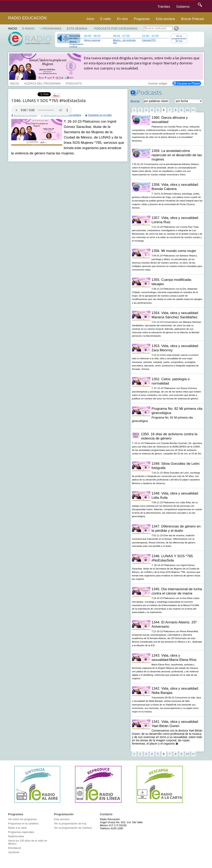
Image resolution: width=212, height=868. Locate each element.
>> (193, 110)
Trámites (164, 7)
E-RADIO (28, 29)
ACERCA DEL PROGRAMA (42, 83)
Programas (142, 19)
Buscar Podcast (192, 19)
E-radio (106, 19)
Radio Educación (27, 18)
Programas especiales (21, 832)
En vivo (122, 19)
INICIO (15, 83)
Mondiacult (15, 848)
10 (187, 110)
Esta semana (165, 19)
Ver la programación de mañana (73, 828)
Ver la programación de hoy (179, 38)
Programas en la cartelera (23, 824)
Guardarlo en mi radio (100, 115)
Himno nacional (92, 40)
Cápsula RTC (149, 40)
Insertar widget (158, 83)
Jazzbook (14, 852)
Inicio (90, 19)
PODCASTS (74, 83)
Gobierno (183, 7)
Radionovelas (16, 836)
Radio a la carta (17, 828)
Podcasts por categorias (116, 29)
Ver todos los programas (22, 819)
